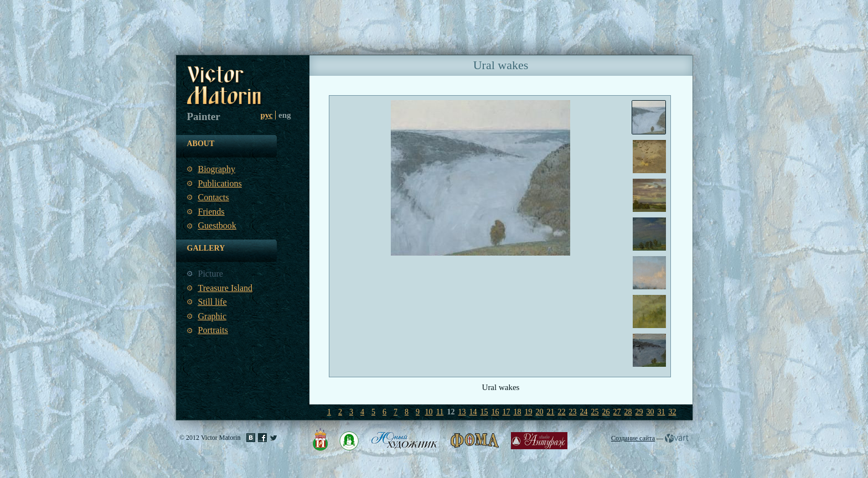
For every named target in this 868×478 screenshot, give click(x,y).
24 (584, 412)
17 (507, 412)
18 (518, 412)
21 (551, 412)
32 (673, 412)
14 (473, 412)
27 (617, 412)
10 (429, 412)
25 (595, 412)
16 (495, 412)
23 (573, 412)
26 (606, 412)
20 (540, 412)
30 (650, 412)
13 (462, 412)
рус (267, 115)
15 (484, 412)
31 (662, 412)
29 (639, 412)
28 (628, 412)
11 (440, 412)
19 (529, 412)
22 (562, 412)
